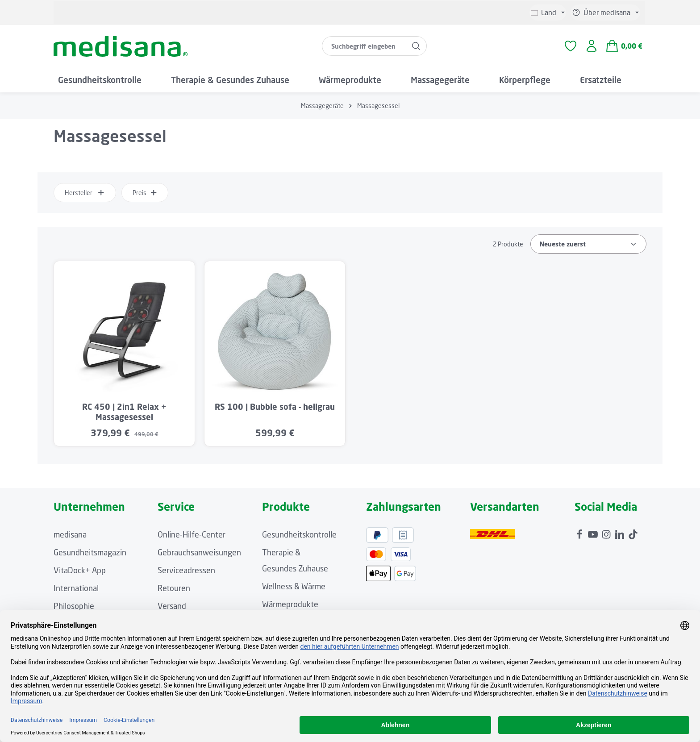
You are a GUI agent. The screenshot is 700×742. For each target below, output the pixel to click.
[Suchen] (416, 47)
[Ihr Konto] (591, 48)
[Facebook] (580, 534)
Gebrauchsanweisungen (199, 554)
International (76, 590)
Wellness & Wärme (294, 588)
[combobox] (364, 47)
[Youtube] (594, 534)
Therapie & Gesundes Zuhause (295, 563)
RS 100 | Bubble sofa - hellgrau (275, 409)
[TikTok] (633, 534)
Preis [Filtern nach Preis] (145, 195)
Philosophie (74, 608)
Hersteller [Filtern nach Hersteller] (85, 195)
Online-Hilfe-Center (192, 537)
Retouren (174, 590)
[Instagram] (607, 534)
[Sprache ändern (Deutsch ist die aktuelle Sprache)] (548, 13)
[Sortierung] (588, 246)
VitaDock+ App (80, 572)
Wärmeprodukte (290, 606)
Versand (172, 608)
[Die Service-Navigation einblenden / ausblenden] (605, 13)
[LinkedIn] (621, 534)
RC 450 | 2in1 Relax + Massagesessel (124, 414)
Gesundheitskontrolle (299, 537)
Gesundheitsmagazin (90, 554)
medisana (70, 537)
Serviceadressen (186, 572)
